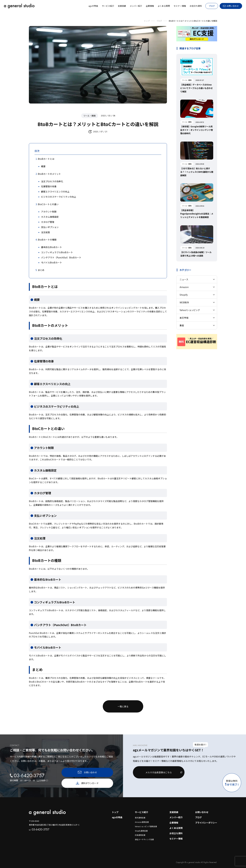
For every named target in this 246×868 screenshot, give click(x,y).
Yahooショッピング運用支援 (146, 824)
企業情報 (174, 820)
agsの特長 (117, 815)
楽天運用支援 (140, 815)
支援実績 (174, 810)
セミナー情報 (176, 836)
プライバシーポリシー (206, 820)
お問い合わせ (202, 810)
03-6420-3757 (39, 827)
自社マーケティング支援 (144, 837)
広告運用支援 (140, 832)
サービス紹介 (141, 810)
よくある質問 (176, 826)
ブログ (212, 6)
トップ (115, 810)
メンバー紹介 (176, 815)
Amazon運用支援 (142, 819)
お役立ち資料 (176, 831)
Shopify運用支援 (141, 828)
